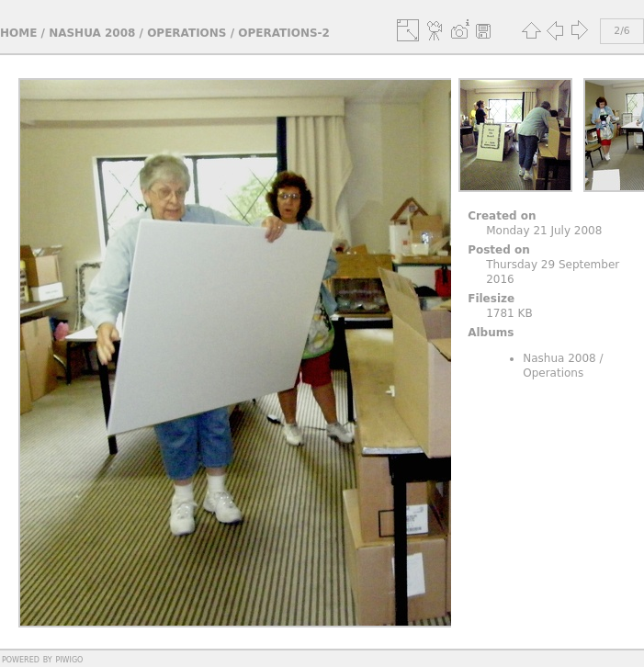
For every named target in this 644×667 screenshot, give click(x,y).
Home (18, 33)
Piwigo (69, 659)
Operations (186, 33)
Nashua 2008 (92, 33)
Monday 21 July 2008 (544, 231)
